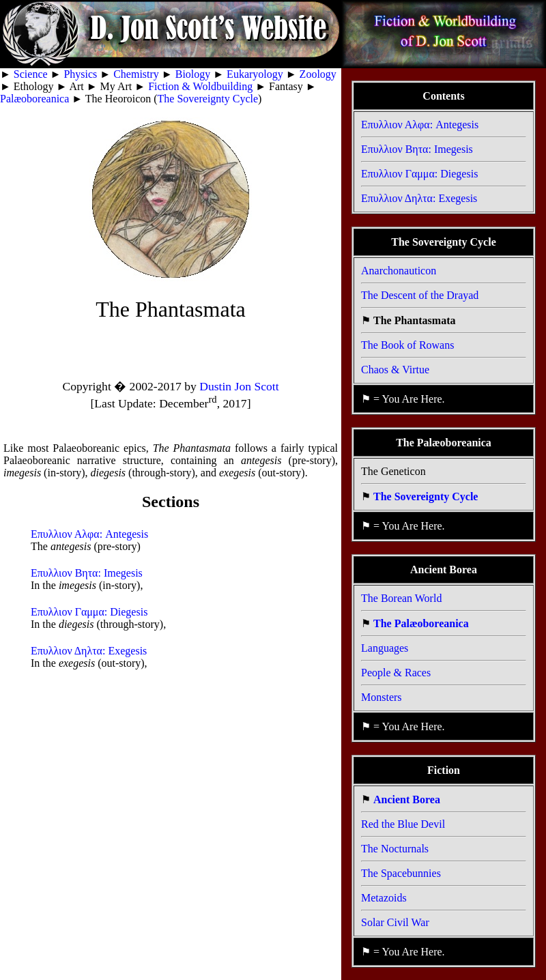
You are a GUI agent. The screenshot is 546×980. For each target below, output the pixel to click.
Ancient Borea (407, 799)
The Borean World (401, 598)
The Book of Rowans (407, 345)
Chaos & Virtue (395, 370)
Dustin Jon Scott (239, 386)
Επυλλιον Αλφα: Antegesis (89, 534)
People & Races (396, 673)
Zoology (318, 74)
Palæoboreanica (34, 99)
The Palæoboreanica (421, 623)
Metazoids (384, 898)
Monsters (382, 697)
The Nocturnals (395, 849)
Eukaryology (255, 74)
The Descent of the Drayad (420, 295)
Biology (193, 74)
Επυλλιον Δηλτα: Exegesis (89, 651)
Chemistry (136, 74)
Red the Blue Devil (403, 824)
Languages (385, 648)
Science (31, 74)
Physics (80, 74)
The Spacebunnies (401, 873)
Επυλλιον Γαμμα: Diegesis (89, 612)
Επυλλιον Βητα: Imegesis (87, 573)
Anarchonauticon (399, 271)
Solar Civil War (395, 922)
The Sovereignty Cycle (208, 99)
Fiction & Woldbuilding (200, 86)
